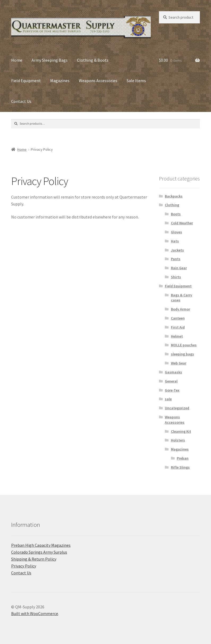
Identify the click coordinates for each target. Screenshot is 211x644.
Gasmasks (173, 372)
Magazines (60, 81)
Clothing (172, 205)
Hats (175, 241)
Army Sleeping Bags (50, 60)
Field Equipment (26, 81)
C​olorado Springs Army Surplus (39, 552)
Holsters (178, 440)
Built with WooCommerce (35, 613)
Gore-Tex (172, 390)
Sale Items (136, 81)
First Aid (178, 327)
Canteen (178, 318)
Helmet (177, 336)
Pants (176, 259)
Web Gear (179, 363)
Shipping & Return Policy (34, 559)
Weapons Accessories (98, 81)
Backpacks (174, 196)
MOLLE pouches (184, 345)
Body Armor (180, 309)
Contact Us (21, 101)
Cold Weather (182, 223)
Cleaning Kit (181, 431)
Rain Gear (179, 268)
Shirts (176, 277)
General (171, 381)
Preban (183, 458)
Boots (176, 214)
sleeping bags (182, 354)
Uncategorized (177, 408)
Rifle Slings (180, 467)
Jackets (177, 250)
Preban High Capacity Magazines (41, 545)
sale (168, 399)
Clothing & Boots (93, 60)
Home (17, 60)
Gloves (176, 232)
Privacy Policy (24, 566)
